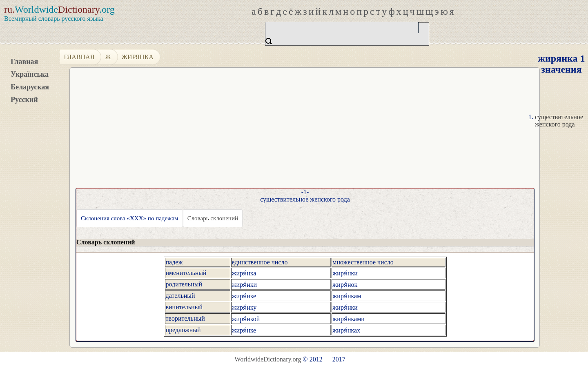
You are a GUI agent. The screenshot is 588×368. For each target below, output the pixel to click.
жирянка (138, 57)
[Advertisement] (305, 131)
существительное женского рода (559, 121)
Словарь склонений (213, 218)
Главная (24, 62)
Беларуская (30, 87)
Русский (24, 100)
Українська (30, 74)
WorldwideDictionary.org (268, 359)
